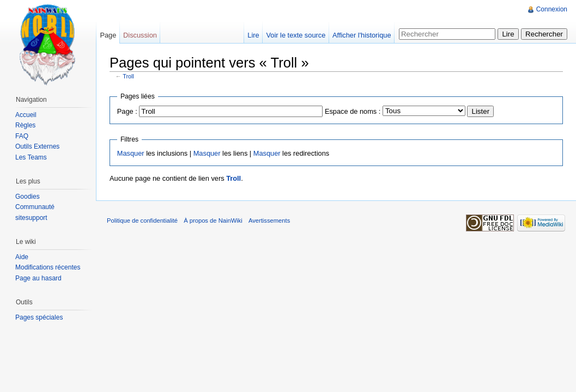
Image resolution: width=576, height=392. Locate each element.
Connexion (552, 9)
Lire (253, 35)
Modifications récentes (48, 267)
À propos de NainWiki (213, 220)
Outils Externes (37, 146)
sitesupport (31, 218)
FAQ (22, 136)
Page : (127, 111)
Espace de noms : (353, 111)
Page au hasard (38, 278)
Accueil (26, 115)
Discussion (140, 35)
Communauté (35, 207)
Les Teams (31, 157)
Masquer (131, 153)
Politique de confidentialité (142, 220)
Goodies (28, 197)
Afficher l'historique (362, 35)
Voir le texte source (296, 35)
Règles (25, 125)
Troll (128, 76)
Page (108, 35)
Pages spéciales (39, 317)
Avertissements (269, 220)
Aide (22, 257)
